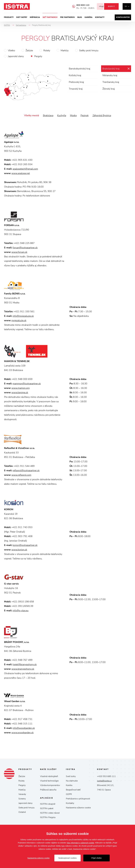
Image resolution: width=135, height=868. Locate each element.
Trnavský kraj (76, 89)
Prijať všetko (97, 858)
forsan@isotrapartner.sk (25, 248)
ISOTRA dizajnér (48, 804)
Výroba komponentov (50, 785)
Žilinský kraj (109, 89)
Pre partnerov (67, 17)
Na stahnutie (72, 781)
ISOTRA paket (47, 808)
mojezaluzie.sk (19, 320)
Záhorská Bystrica (102, 115)
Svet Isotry (71, 776)
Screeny (22, 799)
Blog (80, 17)
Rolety (47, 50)
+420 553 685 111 (106, 776)
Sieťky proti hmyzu (89, 50)
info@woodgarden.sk (24, 728)
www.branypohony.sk (23, 669)
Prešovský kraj (76, 82)
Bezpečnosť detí (73, 790)
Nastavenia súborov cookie (78, 808)
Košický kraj (75, 75)
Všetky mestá (32, 115)
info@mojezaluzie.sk (23, 316)
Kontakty (100, 17)
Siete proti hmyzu (26, 808)
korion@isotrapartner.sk (25, 545)
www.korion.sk (19, 550)
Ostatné (22, 812)
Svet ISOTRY (22, 17)
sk (126, 6)
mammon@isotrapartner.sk (27, 384)
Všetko (11, 50)
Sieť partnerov (50, 17)
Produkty (9, 17)
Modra (73, 115)
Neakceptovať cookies (67, 858)
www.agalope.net (21, 173)
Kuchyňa (62, 115)
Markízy (65, 50)
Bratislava (48, 115)
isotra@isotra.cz (104, 781)
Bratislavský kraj (111, 69)
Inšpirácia (35, 17)
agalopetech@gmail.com (25, 169)
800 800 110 (80, 5)
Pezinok (85, 115)
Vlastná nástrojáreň (49, 776)
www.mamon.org (21, 388)
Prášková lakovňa (48, 790)
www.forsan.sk (19, 252)
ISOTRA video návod (50, 813)
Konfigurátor (123, 17)
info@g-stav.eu (21, 611)
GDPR (69, 794)
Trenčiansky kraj (111, 82)
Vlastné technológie (49, 781)
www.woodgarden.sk (23, 733)
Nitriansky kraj (110, 75)
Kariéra (89, 17)
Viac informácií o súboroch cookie (80, 843)
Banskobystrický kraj (79, 69)
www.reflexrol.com (21, 475)
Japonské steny (16, 56)
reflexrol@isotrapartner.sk (26, 470)
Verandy (22, 794)
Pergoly (38, 56)
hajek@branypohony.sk (25, 664)
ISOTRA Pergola (48, 817)
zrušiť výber (129, 69)
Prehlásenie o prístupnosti (78, 799)
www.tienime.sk (20, 393)
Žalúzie (29, 50)
